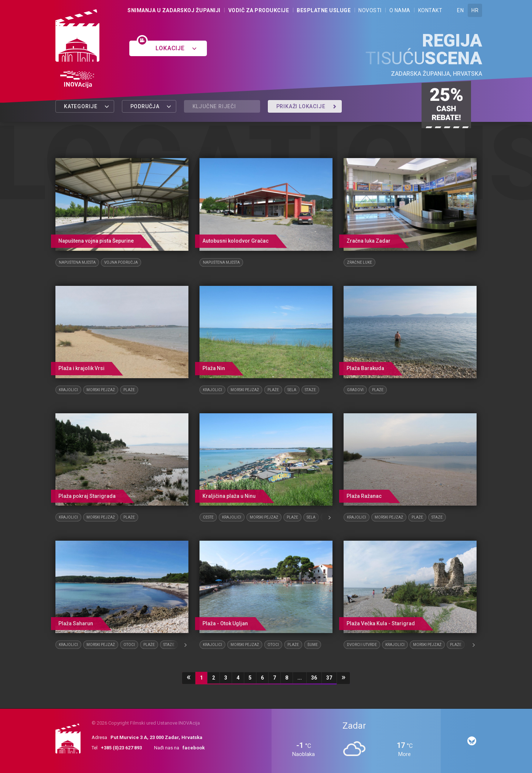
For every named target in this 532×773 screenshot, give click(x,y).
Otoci (129, 645)
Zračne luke (359, 262)
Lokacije (176, 48)
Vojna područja (121, 262)
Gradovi (355, 390)
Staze (310, 390)
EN (460, 10)
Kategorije (87, 106)
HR (475, 10)
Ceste (208, 517)
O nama (400, 10)
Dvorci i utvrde (362, 645)
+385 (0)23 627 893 (121, 748)
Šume (313, 645)
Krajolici (68, 390)
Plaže (129, 390)
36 (314, 678)
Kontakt (430, 10)
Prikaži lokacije (307, 106)
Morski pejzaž (101, 390)
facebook (194, 748)
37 (329, 678)
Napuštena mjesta (77, 262)
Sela (292, 390)
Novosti (370, 10)
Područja (151, 106)
